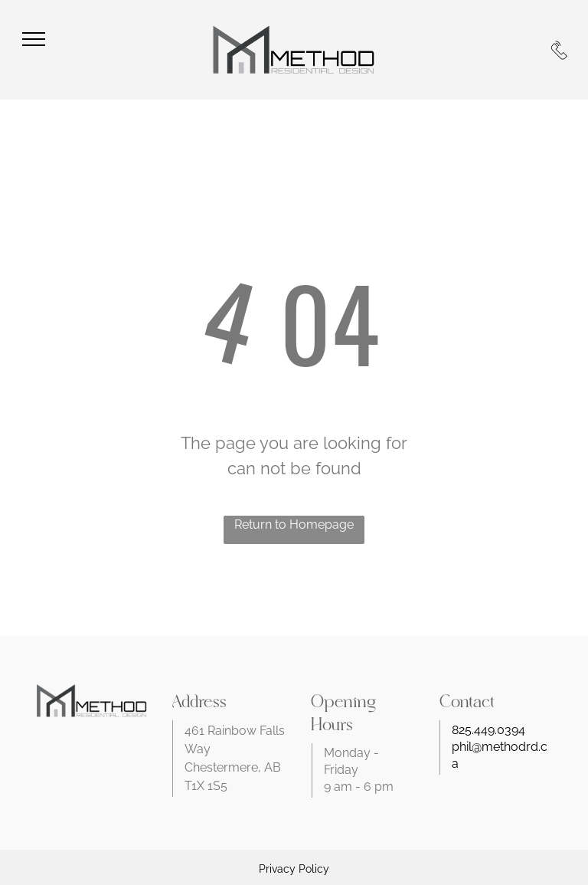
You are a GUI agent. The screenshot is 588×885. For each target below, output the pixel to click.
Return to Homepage (294, 524)
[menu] (34, 39)
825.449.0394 (488, 730)
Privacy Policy (294, 869)
